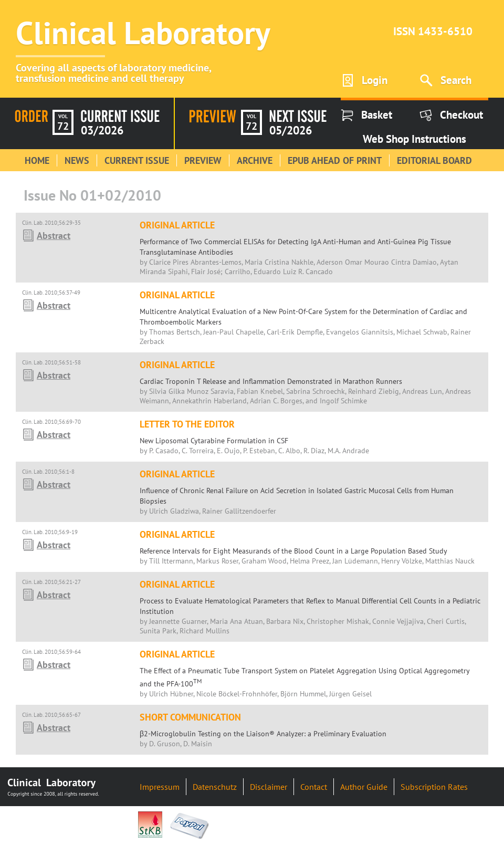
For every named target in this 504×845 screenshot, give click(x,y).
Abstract (54, 236)
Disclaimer (269, 787)
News (77, 160)
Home (37, 160)
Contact (314, 787)
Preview (203, 160)
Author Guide (364, 787)
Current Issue (137, 160)
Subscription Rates (434, 787)
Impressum (160, 787)
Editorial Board (434, 160)
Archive (255, 160)
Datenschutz (215, 787)
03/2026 (102, 130)
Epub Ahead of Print (335, 160)
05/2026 (291, 130)
